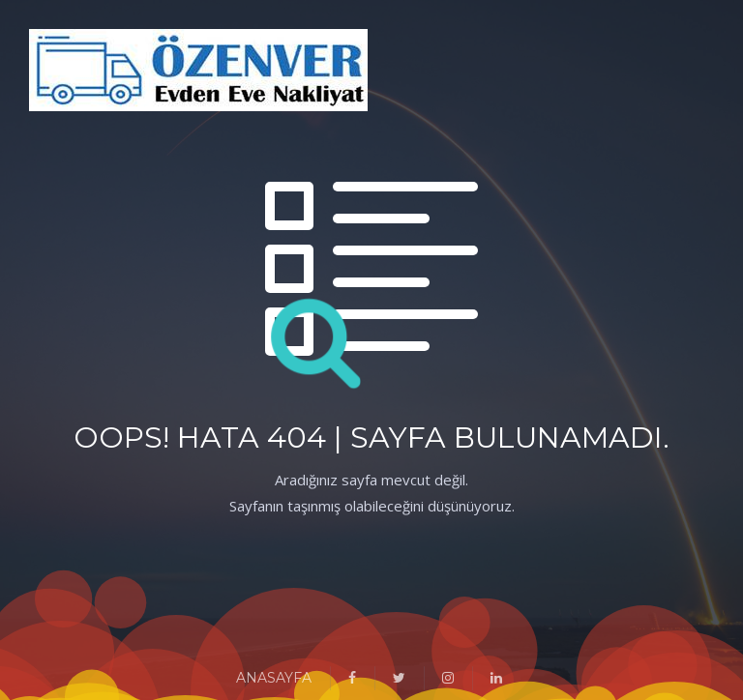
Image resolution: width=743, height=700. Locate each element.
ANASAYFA (274, 678)
